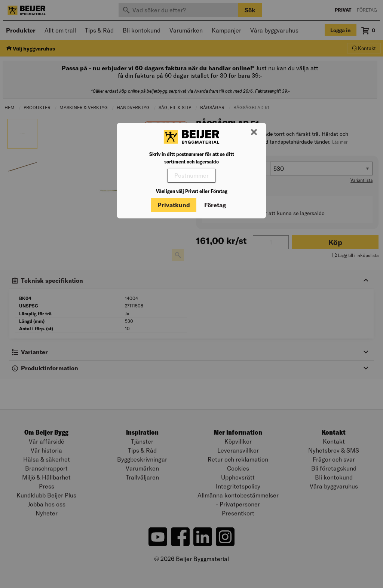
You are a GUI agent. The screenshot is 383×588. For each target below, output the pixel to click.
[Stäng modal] (254, 132)
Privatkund (174, 205)
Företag (215, 205)
